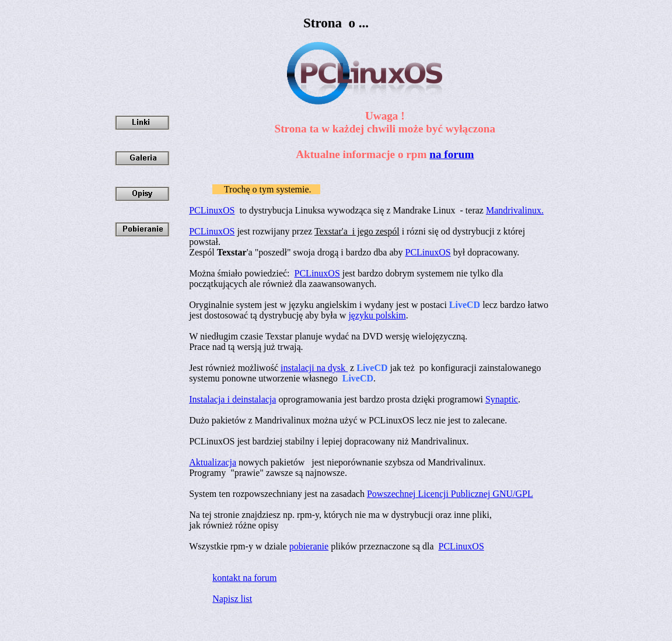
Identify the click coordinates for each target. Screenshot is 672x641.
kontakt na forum (244, 578)
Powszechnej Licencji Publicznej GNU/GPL (450, 494)
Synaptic (502, 399)
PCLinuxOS (212, 210)
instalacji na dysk (314, 368)
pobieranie (309, 546)
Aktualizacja (213, 462)
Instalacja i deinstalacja (232, 399)
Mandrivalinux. (515, 210)
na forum (452, 154)
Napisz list (232, 599)
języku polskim (377, 315)
